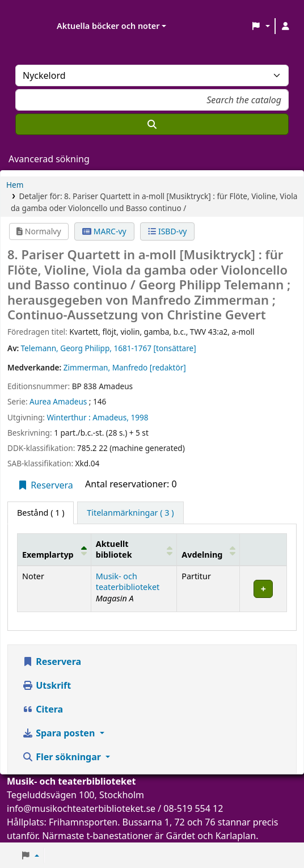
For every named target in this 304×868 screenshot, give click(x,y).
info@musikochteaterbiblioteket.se (81, 808)
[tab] (130, 513)
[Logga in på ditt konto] (285, 26)
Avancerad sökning (49, 159)
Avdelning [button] (202, 555)
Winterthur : (68, 417)
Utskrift (47, 685)
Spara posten (60, 733)
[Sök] (152, 124)
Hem (15, 185)
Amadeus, (111, 417)
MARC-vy (104, 231)
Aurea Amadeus (58, 401)
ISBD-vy (167, 231)
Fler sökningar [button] (63, 757)
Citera (43, 709)
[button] (261, 26)
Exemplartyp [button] (48, 555)
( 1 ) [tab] (41, 513)
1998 (139, 417)
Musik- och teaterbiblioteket (128, 582)
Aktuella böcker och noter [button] (108, 26)
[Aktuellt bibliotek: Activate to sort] (134, 549)
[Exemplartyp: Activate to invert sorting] (54, 549)
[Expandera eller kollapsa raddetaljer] (263, 589)
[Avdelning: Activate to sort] (208, 549)
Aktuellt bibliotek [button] (114, 549)
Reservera (45, 485)
